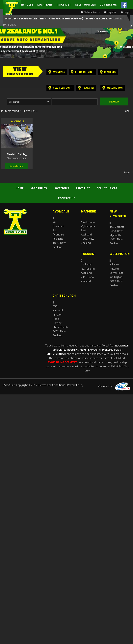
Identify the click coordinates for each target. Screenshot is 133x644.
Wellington (113, 88)
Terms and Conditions (52, 385)
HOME (20, 188)
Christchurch (83, 72)
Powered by (114, 386)
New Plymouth (60, 88)
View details (16, 166)
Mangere (108, 72)
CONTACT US (108, 4)
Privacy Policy (75, 385)
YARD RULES (25, 4)
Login (125, 12)
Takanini (86, 88)
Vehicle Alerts (90, 12)
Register (110, 12)
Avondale (57, 72)
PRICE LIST (64, 4)
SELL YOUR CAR (86, 4)
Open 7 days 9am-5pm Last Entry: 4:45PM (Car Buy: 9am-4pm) (44, 18)
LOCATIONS (45, 4)
